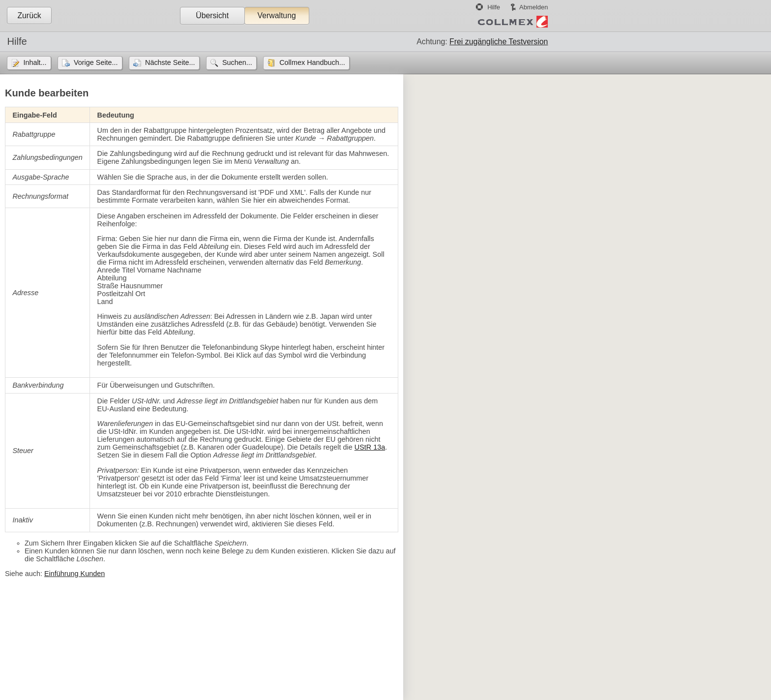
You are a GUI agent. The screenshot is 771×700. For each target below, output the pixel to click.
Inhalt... (35, 62)
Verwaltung (276, 15)
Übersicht (212, 15)
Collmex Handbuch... (312, 62)
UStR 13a (370, 447)
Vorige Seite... (96, 62)
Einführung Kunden (74, 574)
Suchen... (237, 62)
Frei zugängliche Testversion (499, 42)
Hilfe (494, 7)
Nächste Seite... (170, 62)
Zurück (29, 15)
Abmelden (534, 7)
